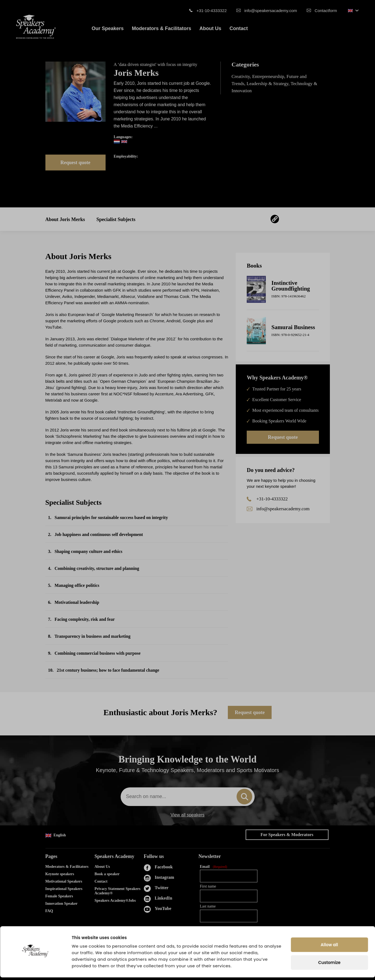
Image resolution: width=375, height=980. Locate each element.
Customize (329, 965)
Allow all (329, 947)
